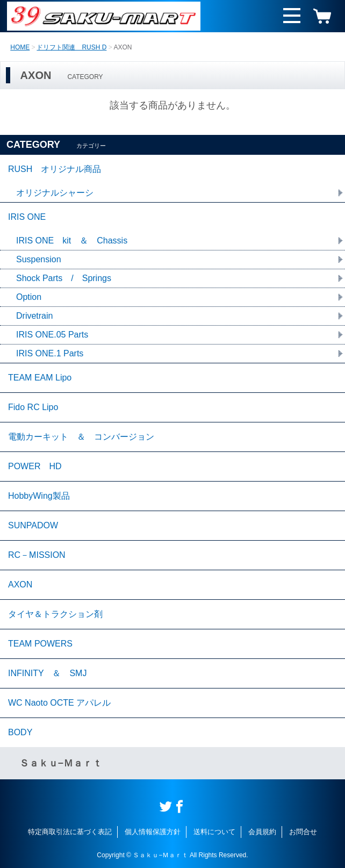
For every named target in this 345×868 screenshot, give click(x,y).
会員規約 (262, 832)
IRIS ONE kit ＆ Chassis (72, 241)
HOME (20, 47)
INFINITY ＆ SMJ (47, 673)
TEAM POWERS (40, 644)
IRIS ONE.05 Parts (52, 335)
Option (29, 297)
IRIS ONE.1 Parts (50, 353)
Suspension (39, 259)
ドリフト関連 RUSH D (71, 47)
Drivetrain (34, 316)
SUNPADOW (33, 525)
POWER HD (35, 466)
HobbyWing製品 (39, 496)
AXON (20, 584)
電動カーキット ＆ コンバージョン (81, 437)
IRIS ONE (27, 217)
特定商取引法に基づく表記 (70, 832)
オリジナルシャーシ (55, 193)
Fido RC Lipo (33, 407)
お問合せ (303, 832)
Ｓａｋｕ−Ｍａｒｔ (61, 763)
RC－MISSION (37, 555)
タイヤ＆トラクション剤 (55, 614)
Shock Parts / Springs (64, 278)
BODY (20, 732)
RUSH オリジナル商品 (55, 169)
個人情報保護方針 (153, 832)
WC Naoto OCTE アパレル (59, 703)
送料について (214, 832)
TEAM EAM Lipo (40, 378)
